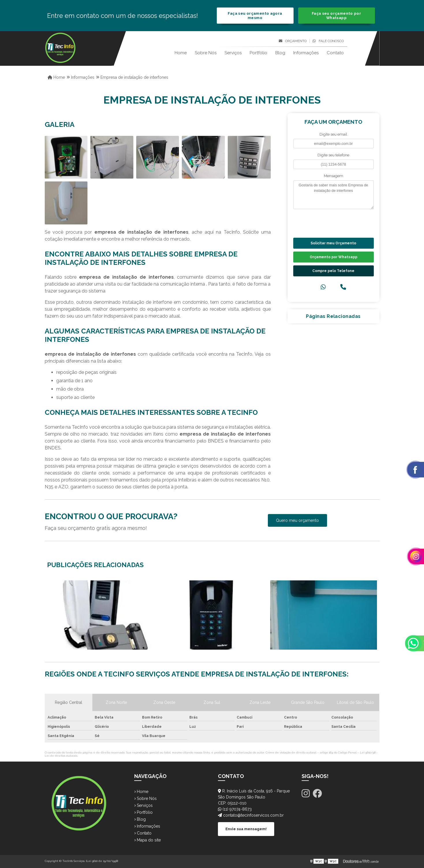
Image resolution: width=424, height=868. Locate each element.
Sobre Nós (206, 53)
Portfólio (258, 53)
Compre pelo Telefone (333, 271)
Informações (306, 53)
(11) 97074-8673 (235, 809)
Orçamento (293, 41)
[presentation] (328, 223)
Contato (335, 53)
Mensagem (334, 176)
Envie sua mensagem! (246, 829)
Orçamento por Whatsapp (334, 257)
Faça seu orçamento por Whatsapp (336, 16)
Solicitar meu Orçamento (333, 243)
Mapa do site (147, 840)
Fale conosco (328, 41)
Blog (280, 53)
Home (181, 53)
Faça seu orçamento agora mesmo (255, 16)
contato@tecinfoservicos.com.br (251, 815)
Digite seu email (333, 134)
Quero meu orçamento (297, 520)
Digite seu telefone (333, 155)
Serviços (233, 53)
